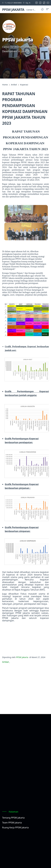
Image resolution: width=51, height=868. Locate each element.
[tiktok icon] (45, 3)
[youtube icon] (49, 3)
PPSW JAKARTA (13, 9)
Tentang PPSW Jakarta (13, 818)
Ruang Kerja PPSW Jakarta (15, 827)
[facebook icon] (41, 3)
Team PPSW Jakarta (12, 823)
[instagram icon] (37, 3)
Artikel (6, 662)
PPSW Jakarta (22, 657)
